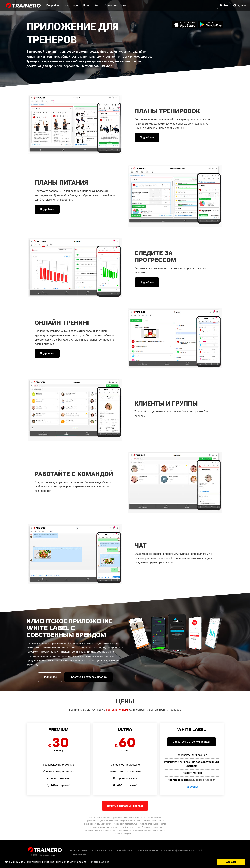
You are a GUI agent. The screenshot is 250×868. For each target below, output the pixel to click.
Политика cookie (77, 854)
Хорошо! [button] (231, 862)
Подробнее (147, 137)
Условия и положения (147, 850)
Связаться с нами (116, 5)
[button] (214, 862)
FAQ (97, 5)
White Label (71, 5)
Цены (87, 5)
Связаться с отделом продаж (88, 677)
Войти (224, 5)
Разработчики (125, 850)
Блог (112, 850)
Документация (98, 850)
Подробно (53, 5)
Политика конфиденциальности (178, 850)
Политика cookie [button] (99, 862)
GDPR (201, 850)
